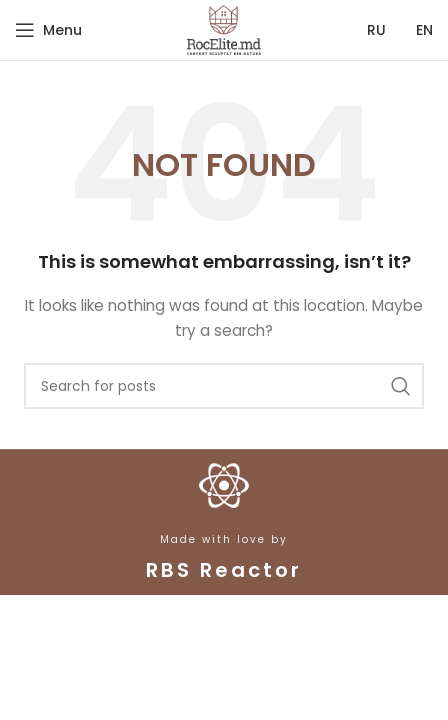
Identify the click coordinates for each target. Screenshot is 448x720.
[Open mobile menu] (48, 30)
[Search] (224, 386)
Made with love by (224, 539)
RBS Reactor (224, 570)
